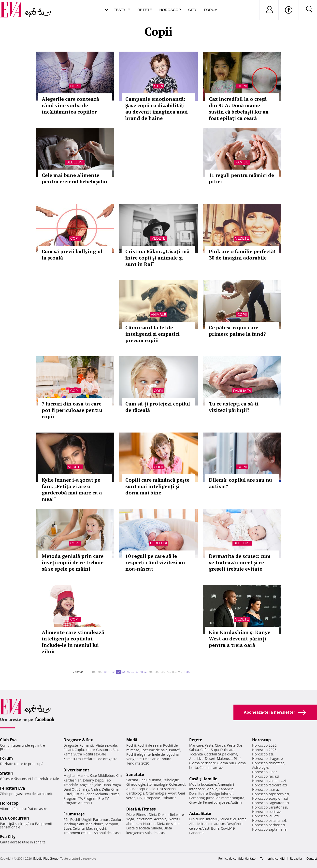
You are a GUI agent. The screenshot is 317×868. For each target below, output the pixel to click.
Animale (158, 315)
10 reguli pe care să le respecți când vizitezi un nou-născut (155, 562)
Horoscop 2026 (264, 745)
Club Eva (8, 740)
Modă (132, 740)
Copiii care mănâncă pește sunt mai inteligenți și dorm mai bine (157, 486)
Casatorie (104, 750)
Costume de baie (154, 750)
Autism (236, 802)
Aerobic (160, 819)
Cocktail (210, 754)
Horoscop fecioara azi (269, 785)
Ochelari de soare (157, 759)
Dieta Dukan (158, 815)
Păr (66, 819)
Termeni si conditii (273, 859)
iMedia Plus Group (46, 859)
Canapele (226, 789)
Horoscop (170, 10)
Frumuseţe (74, 814)
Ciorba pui (225, 763)
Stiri (158, 86)
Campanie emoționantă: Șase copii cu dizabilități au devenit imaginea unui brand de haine (157, 108)
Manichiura (94, 824)
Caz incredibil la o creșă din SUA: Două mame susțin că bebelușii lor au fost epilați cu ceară (239, 108)
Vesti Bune (211, 828)
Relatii (68, 750)
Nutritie (149, 824)
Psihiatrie (169, 798)
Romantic (87, 745)
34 (124, 672)
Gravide (195, 802)
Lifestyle (120, 10)
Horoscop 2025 (264, 750)
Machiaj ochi (96, 828)
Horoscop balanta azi (269, 820)
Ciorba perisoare (203, 763)
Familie (242, 162)
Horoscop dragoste (267, 759)
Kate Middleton (102, 775)
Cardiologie (135, 793)
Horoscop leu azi (265, 816)
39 (146, 672)
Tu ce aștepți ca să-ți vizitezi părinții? (234, 407)
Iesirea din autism (211, 824)
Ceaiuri (145, 780)
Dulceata (227, 750)
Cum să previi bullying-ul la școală (72, 254)
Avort (172, 793)
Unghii (86, 819)
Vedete (158, 238)
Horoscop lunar (265, 772)
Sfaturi (7, 773)
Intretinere (144, 819)
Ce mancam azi (211, 768)
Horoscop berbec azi (269, 825)
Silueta (157, 828)
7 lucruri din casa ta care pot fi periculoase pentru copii (72, 410)
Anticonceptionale (141, 789)
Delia (106, 789)
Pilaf (237, 759)
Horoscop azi (263, 754)
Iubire (90, 750)
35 (128, 672)
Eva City (8, 837)
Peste (231, 745)
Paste (209, 745)
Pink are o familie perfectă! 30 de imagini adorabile (242, 254)
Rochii (75, 819)
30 (105, 672)
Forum (211, 10)
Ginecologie (136, 784)
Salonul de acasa (107, 833)
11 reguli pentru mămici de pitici (241, 178)
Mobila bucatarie (203, 784)
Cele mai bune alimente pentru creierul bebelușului (74, 178)
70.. (169, 672)
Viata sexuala (106, 745)
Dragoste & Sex (78, 740)
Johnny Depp (93, 780)
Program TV (73, 798)
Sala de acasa (156, 833)
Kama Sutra (73, 754)
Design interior (221, 793)
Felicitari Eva (13, 788)
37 (137, 672)
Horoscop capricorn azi (271, 794)
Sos (240, 745)
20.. (100, 672)
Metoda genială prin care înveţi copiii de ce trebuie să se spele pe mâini (73, 562)
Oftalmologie (156, 793)
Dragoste (71, 745)
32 (114, 672)
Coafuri (116, 819)
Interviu (212, 819)
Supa (215, 750)
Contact (312, 859)
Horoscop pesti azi (267, 812)
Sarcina (132, 780)
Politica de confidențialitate (237, 859)
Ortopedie (152, 798)
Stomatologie (157, 784)
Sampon (112, 824)
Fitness (142, 815)
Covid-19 (228, 828)
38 (141, 672)
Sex (116, 750)
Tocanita (196, 754)
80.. (174, 672)
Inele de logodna (165, 754)
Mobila (212, 789)
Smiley (84, 789)
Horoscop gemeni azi (269, 781)
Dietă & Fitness (141, 809)
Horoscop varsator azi (270, 807)
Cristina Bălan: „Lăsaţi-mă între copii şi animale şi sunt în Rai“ (157, 258)
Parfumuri (101, 819)
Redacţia (296, 859)
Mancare (196, 745)
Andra (96, 789)
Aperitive (196, 759)
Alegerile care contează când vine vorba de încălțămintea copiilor (70, 105)
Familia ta (242, 391)
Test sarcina (166, 789)
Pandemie (197, 833)
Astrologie (260, 767)
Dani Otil (70, 789)
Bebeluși (75, 162)
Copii (75, 86)
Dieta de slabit (168, 824)
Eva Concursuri (15, 818)
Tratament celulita (78, 833)
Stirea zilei (228, 819)
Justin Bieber (84, 794)
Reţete (196, 740)
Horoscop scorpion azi (270, 798)
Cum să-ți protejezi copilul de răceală (158, 407)
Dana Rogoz (112, 785)
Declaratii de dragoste (100, 759)
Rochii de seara (150, 745)
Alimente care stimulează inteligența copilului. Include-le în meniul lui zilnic (73, 642)
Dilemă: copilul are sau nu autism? (240, 483)
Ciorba (220, 745)
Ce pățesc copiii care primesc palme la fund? (237, 331)
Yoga (130, 819)
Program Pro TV (96, 798)
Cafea (205, 750)
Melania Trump (107, 794)
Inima (157, 780)
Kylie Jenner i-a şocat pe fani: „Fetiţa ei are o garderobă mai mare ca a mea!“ (72, 489)
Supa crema (228, 754)
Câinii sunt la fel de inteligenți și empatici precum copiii (152, 334)
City (192, 10)
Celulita (79, 828)
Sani (81, 824)
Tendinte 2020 (138, 763)
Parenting (197, 798)
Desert (210, 759)
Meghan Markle (76, 775)
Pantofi (175, 750)
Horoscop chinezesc (268, 763)
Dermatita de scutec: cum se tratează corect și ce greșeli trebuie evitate (240, 562)
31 (109, 672)
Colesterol (177, 784)
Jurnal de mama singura (225, 798)
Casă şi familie (203, 779)
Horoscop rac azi (266, 776)
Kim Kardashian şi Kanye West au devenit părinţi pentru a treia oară (240, 639)
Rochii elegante (138, 754)
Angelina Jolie (90, 785)
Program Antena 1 (78, 803)
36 (132, 672)
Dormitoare (199, 793)
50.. (157, 672)
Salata (194, 750)
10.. (94, 672)
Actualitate (200, 813)
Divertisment (76, 770)
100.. (187, 672)
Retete (145, 10)
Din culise (197, 819)
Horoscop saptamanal (270, 829)
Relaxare (177, 815)
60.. (163, 672)
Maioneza (225, 759)
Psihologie (171, 780)
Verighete (134, 759)
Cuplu (79, 750)
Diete (130, 815)
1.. (89, 672)
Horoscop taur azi (266, 789)
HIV (140, 798)
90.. (180, 672)
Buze (67, 828)
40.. (151, 672)
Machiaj (70, 824)
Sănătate (135, 774)
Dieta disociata (138, 828)
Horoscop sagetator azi (271, 803)
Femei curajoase (216, 802)
